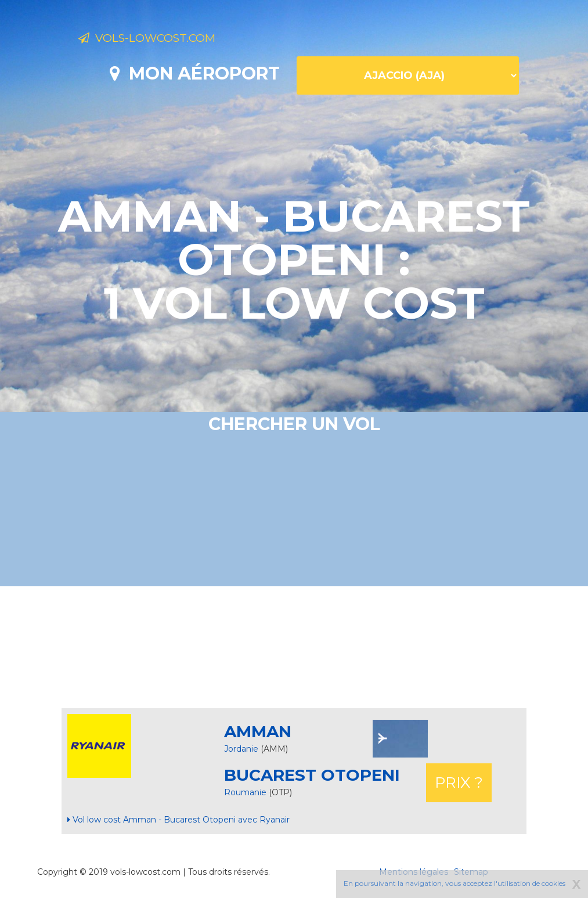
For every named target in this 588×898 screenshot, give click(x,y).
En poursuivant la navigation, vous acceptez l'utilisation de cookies (454, 883)
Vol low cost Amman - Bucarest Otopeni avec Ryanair (178, 820)
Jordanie (241, 749)
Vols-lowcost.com (170, 39)
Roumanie (246, 792)
